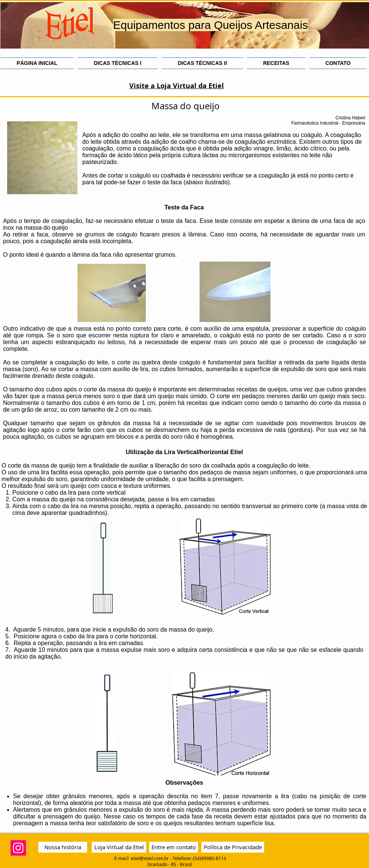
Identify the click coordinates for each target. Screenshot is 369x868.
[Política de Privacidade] (233, 847)
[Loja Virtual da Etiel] (119, 847)
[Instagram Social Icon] (18, 848)
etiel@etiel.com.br (150, 858)
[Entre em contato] (174, 847)
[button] (118, 63)
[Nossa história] (63, 847)
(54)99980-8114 (209, 858)
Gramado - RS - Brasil (170, 864)
